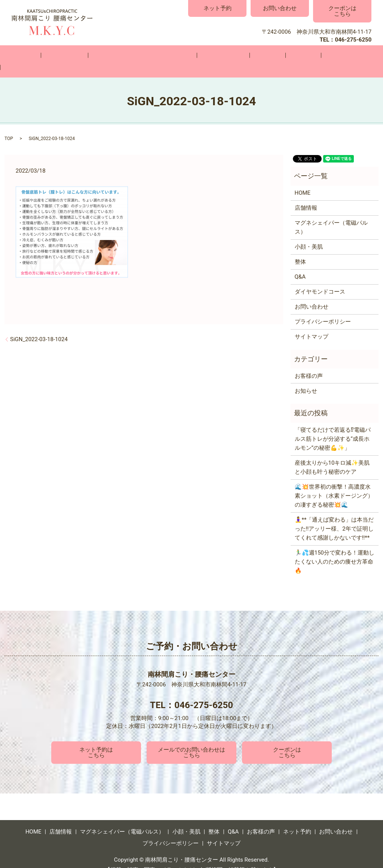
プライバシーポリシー (323, 309)
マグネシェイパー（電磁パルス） (134, 55)
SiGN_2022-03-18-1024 (39, 326)
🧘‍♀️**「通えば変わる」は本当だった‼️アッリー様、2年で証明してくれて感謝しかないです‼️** (334, 516)
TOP (9, 126)
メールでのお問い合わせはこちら (191, 739)
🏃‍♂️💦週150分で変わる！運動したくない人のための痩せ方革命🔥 (335, 549)
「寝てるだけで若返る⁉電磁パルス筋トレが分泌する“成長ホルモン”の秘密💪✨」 (333, 426)
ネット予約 (217, 8)
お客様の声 (295, 55)
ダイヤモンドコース (320, 279)
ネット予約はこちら (96, 739)
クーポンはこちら (342, 11)
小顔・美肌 (204, 55)
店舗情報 (68, 55)
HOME (35, 55)
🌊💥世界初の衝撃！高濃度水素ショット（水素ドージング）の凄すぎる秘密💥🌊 (334, 483)
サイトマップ (312, 324)
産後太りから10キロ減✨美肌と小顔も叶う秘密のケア (332, 455)
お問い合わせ (280, 8)
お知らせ (306, 378)
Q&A (262, 55)
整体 (237, 55)
